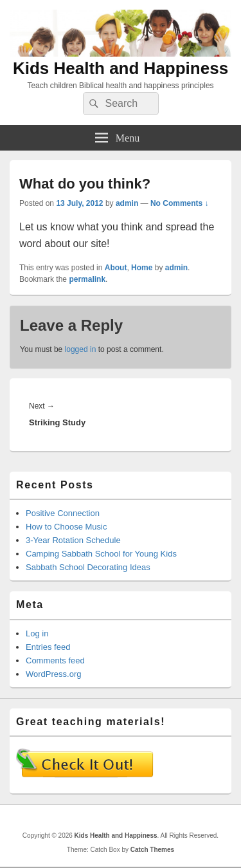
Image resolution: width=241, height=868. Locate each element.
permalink (87, 279)
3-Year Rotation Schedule (73, 540)
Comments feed (55, 660)
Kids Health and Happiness (121, 68)
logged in (81, 349)
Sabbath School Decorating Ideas (88, 567)
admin (127, 203)
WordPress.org (53, 674)
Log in (37, 633)
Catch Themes (152, 850)
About (116, 268)
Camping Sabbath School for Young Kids (101, 554)
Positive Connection (63, 513)
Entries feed (48, 647)
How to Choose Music (66, 527)
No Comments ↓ (180, 203)
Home (142, 268)
